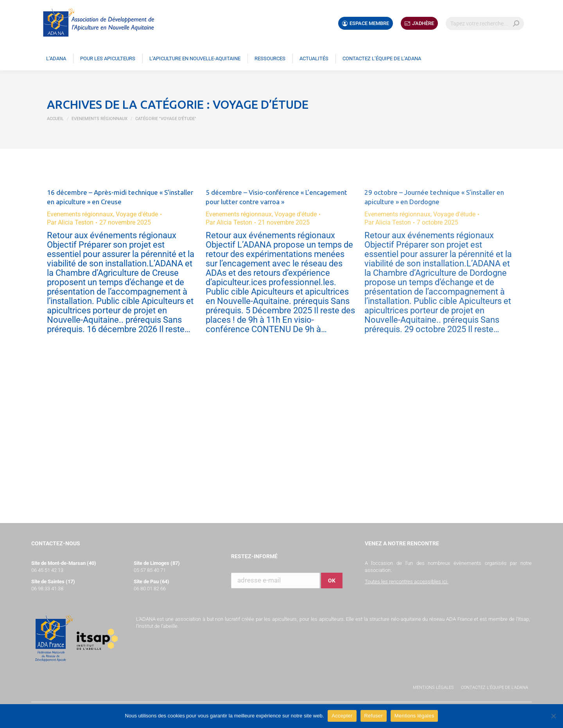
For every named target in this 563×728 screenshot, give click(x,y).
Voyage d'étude (137, 214)
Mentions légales (433, 688)
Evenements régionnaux (80, 214)
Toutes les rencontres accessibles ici (406, 582)
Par (70, 222)
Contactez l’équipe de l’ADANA (495, 688)
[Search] (485, 23)
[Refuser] (553, 716)
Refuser (374, 716)
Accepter (342, 716)
